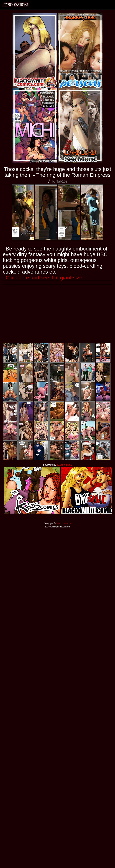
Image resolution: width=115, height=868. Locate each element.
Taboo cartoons (63, 524)
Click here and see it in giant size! (45, 278)
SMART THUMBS (64, 465)
